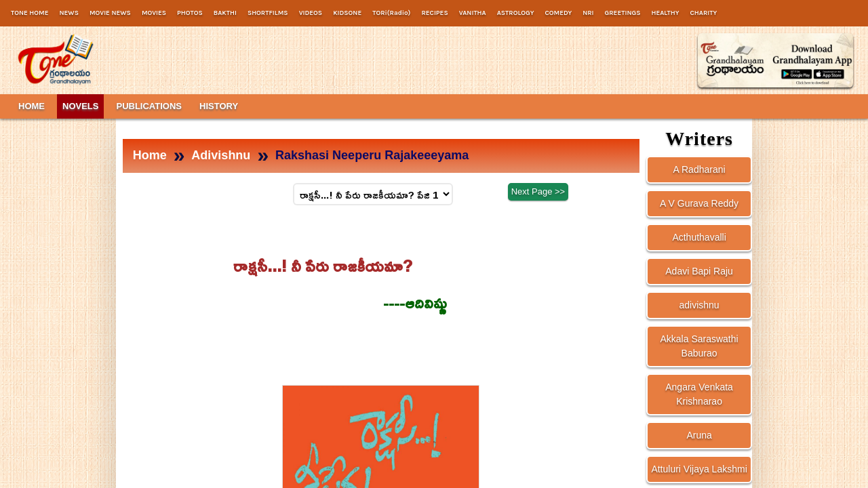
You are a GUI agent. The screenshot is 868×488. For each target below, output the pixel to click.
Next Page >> (538, 193)
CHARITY (704, 13)
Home (150, 155)
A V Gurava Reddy (699, 203)
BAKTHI (225, 13)
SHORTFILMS (268, 13)
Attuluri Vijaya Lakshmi (699, 469)
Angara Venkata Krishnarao (699, 394)
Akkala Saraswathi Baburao (699, 346)
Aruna (699, 435)
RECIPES (434, 13)
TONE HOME (29, 13)
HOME (32, 106)
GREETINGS (623, 13)
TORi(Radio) (391, 13)
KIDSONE (347, 13)
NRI (588, 13)
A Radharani (699, 169)
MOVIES (154, 13)
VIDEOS (311, 13)
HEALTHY (665, 13)
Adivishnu (221, 155)
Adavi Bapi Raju (699, 271)
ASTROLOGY (516, 13)
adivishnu (699, 305)
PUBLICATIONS (149, 106)
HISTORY (219, 106)
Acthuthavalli (699, 237)
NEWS (68, 13)
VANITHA (473, 13)
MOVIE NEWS (110, 13)
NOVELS (80, 106)
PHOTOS (190, 13)
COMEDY (558, 13)
